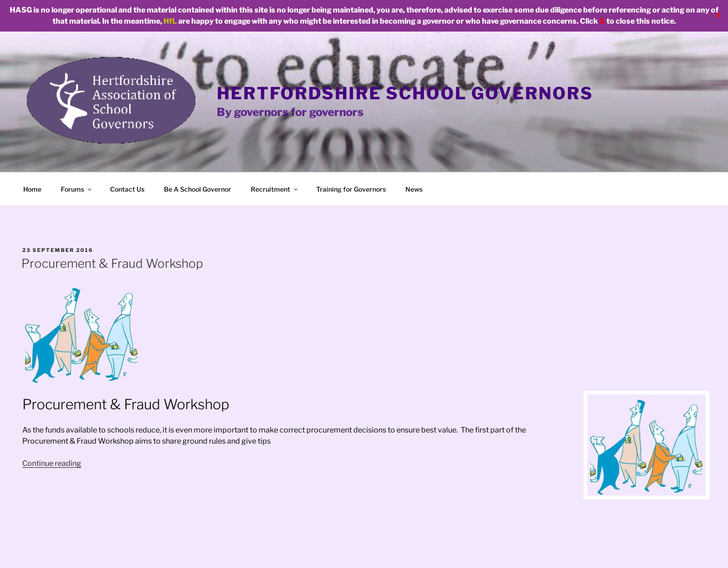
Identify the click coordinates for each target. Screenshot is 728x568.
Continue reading (52, 463)
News (414, 189)
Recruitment (275, 189)
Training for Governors (351, 189)
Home (32, 189)
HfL (170, 21)
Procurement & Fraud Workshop (112, 263)
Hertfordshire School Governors (405, 93)
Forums (77, 189)
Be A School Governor (198, 189)
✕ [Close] (718, 16)
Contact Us (127, 189)
